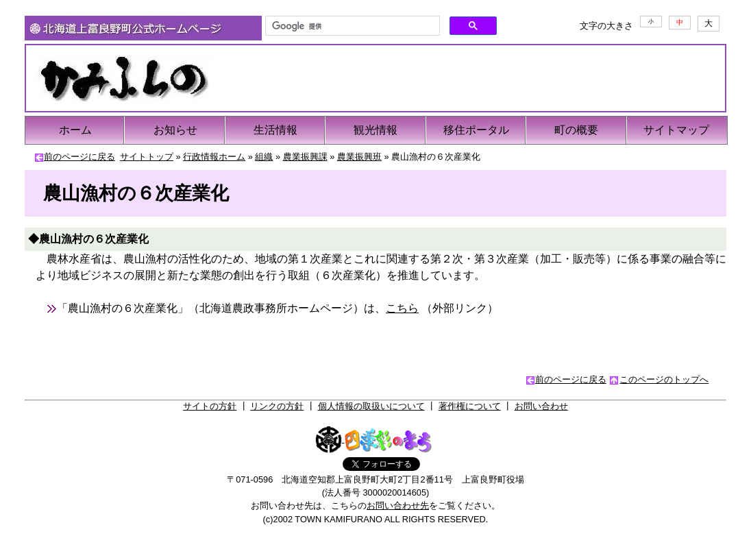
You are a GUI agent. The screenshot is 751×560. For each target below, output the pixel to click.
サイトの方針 (210, 406)
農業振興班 (359, 157)
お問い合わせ (541, 406)
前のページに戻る (79, 157)
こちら (402, 308)
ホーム (75, 130)
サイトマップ (676, 130)
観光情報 (375, 130)
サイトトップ (147, 157)
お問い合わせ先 (398, 506)
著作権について (470, 406)
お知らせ (175, 130)
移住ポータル (476, 130)
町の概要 (576, 130)
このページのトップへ (664, 379)
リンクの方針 (277, 406)
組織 (264, 157)
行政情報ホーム (214, 157)
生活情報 (275, 130)
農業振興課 (305, 157)
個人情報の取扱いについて (371, 406)
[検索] (351, 26)
